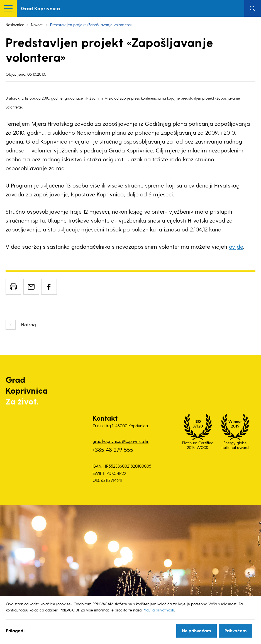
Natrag (29, 325)
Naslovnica (15, 25)
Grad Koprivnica (40, 8)
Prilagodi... (17, 631)
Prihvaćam (236, 631)
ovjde (236, 246)
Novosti (37, 25)
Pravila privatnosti (158, 610)
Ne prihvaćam (197, 631)
